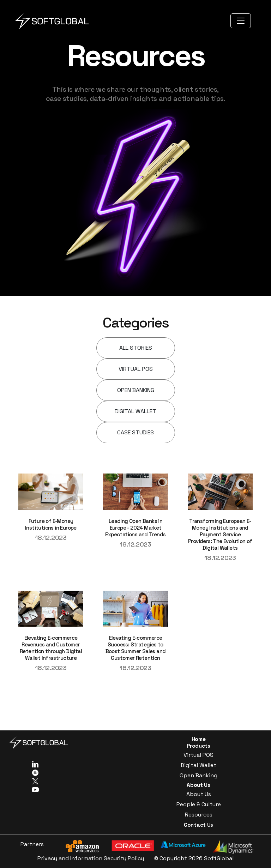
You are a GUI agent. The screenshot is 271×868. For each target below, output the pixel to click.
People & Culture (199, 804)
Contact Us (198, 825)
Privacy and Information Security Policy (91, 858)
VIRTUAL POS (136, 369)
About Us (199, 794)
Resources (199, 815)
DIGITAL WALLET (136, 411)
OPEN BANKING (136, 390)
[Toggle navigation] (241, 21)
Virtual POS (198, 755)
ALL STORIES (136, 348)
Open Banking (198, 775)
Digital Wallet (198, 765)
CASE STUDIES (135, 432)
